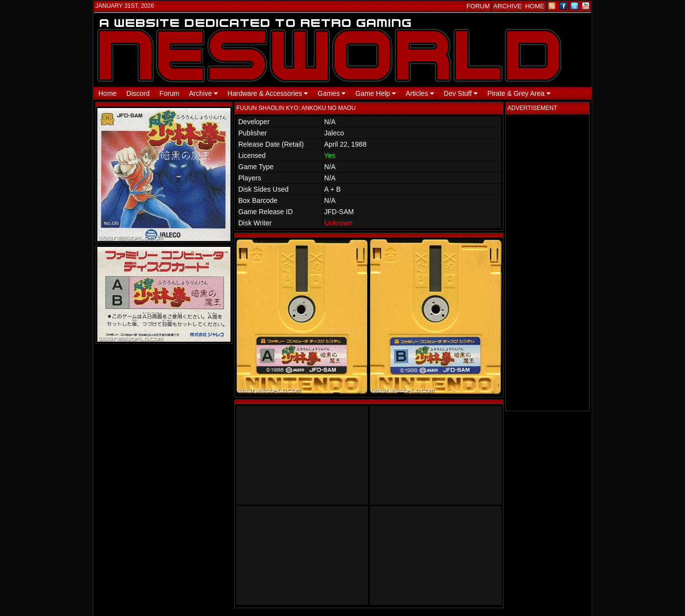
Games (331, 93)
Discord (138, 93)
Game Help (376, 93)
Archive (203, 93)
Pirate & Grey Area (519, 93)
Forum (169, 93)
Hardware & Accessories (268, 93)
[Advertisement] (548, 263)
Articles (420, 93)
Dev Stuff (461, 93)
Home (107, 93)
